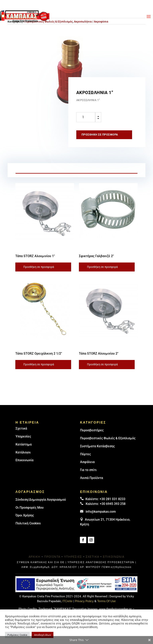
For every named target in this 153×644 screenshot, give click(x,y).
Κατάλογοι (23, 452)
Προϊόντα (52, 557)
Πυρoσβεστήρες (92, 430)
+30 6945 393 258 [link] (113, 504)
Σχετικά (21, 428)
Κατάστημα (24, 444)
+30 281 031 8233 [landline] (112, 499)
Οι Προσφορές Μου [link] (30, 508)
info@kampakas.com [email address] (101, 512)
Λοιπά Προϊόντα (92, 478)
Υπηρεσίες (23, 436)
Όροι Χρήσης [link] (25, 515)
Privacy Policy (84, 601)
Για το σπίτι (88, 470)
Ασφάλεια (87, 462)
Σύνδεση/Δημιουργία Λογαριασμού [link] (41, 500)
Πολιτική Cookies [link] (28, 523)
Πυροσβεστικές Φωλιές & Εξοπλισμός (108, 438)
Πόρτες (85, 454)
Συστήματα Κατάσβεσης (97, 446)
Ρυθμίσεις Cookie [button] (17, 635)
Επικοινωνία (25, 460)
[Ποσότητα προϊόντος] (86, 117)
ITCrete (67, 601)
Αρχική (35, 557)
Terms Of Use (106, 601)
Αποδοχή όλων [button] (43, 635)
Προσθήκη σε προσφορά (100, 135)
